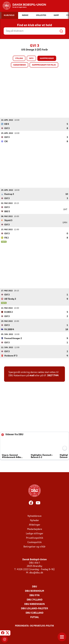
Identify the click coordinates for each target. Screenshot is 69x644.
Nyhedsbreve (34, 516)
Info (31, 58)
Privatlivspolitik (35, 538)
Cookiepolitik (34, 542)
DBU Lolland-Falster (34, 608)
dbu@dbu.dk (36, 573)
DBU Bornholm (34, 591)
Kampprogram (47, 58)
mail (32, 375)
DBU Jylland (35, 600)
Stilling (19, 58)
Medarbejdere (35, 529)
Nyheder (34, 520)
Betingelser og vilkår (34, 547)
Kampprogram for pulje (44, 65)
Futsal (35, 617)
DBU (34, 587)
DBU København (34, 604)
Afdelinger (35, 525)
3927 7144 (53, 375)
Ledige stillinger (35, 534)
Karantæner (20, 65)
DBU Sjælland (34, 613)
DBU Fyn (34, 595)
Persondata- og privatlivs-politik (34, 626)
